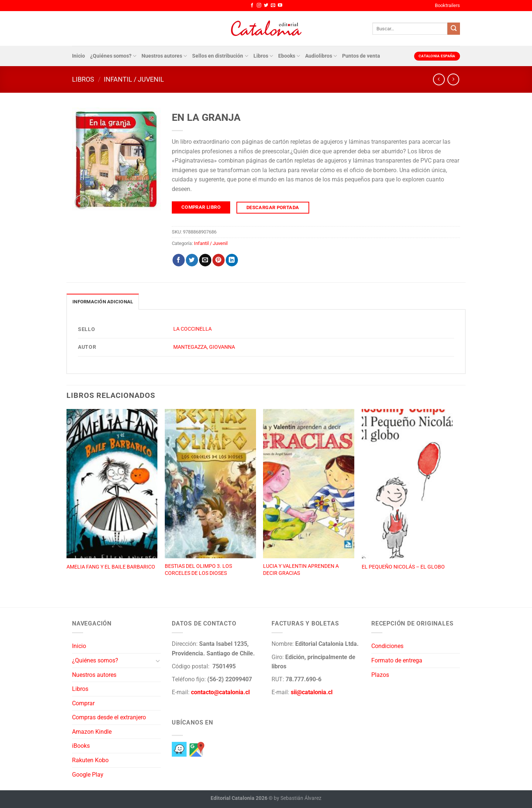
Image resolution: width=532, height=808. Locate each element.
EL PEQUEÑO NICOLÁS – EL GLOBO (403, 567)
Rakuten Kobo (90, 760)
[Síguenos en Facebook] (252, 6)
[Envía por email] (205, 260)
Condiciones (387, 646)
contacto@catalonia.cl (220, 692)
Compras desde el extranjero (109, 717)
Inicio (79, 56)
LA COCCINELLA (192, 329)
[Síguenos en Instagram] (259, 6)
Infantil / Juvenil (134, 79)
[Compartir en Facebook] (179, 260)
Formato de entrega (397, 660)
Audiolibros (321, 56)
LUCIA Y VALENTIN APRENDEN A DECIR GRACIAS (301, 570)
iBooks (81, 746)
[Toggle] (158, 661)
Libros (263, 56)
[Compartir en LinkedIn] (232, 260)
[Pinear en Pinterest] (219, 260)
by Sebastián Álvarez (298, 798)
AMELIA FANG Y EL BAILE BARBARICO (111, 567)
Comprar (83, 703)
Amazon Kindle (92, 732)
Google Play (88, 775)
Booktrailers (447, 5)
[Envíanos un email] (273, 6)
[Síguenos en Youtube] (280, 6)
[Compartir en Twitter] (192, 260)
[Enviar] (454, 29)
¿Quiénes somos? (113, 56)
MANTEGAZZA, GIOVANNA (204, 347)
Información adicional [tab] (103, 302)
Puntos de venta (361, 56)
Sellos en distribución (220, 56)
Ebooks (289, 56)
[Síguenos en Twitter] (266, 6)
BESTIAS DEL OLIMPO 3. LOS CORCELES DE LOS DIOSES (198, 570)
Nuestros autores (164, 56)
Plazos (380, 675)
